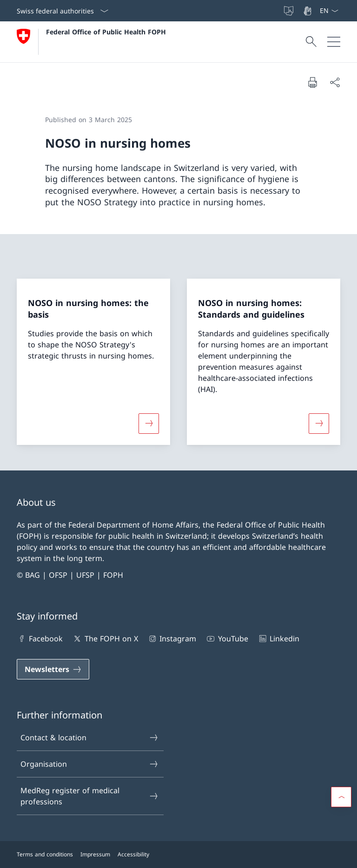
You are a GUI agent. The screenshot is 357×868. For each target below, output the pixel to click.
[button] (341, 797)
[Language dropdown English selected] (329, 11)
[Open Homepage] (91, 42)
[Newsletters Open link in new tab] (53, 669)
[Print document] (312, 82)
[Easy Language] (290, 11)
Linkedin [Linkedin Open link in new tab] (278, 639)
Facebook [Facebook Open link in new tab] (40, 639)
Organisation (90, 764)
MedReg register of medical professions (90, 796)
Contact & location (90, 737)
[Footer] (178, 855)
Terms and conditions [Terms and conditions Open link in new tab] (45, 854)
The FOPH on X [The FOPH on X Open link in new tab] (105, 639)
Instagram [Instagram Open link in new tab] (172, 639)
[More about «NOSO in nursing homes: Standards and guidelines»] (319, 423)
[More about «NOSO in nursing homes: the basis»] (149, 423)
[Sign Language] (308, 11)
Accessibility (133, 854)
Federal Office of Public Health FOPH (106, 32)
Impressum (95, 854)
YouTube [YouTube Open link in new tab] (227, 639)
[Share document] (335, 82)
